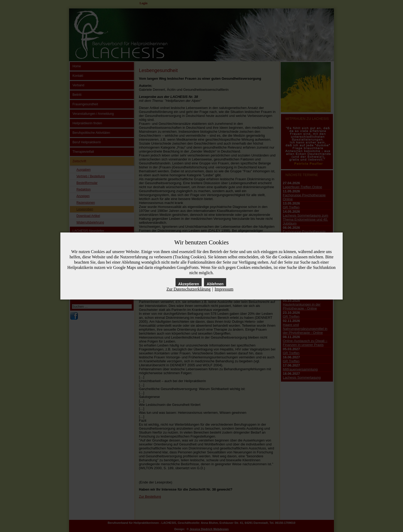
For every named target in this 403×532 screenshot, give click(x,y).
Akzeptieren (189, 284)
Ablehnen (215, 284)
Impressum (224, 289)
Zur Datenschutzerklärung (189, 289)
